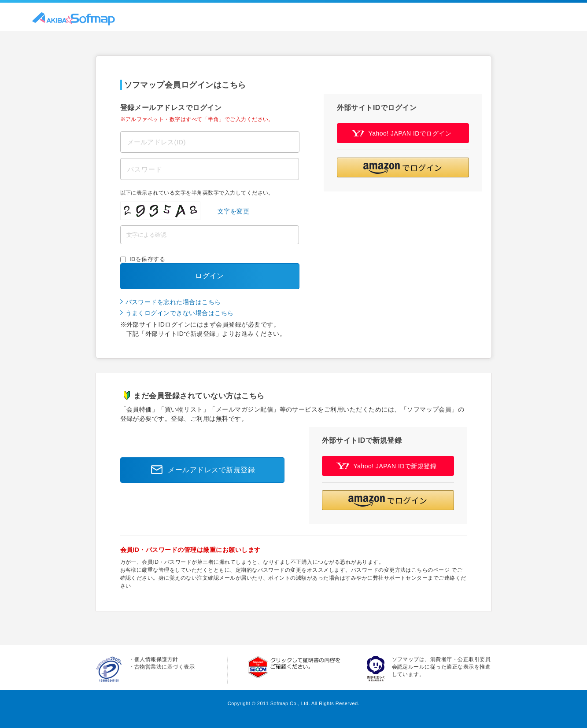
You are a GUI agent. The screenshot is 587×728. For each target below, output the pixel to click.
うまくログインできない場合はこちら (180, 313)
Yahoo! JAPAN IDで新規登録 (386, 466)
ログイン (210, 276)
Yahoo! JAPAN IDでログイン (401, 133)
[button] (403, 167)
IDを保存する (147, 259)
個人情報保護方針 (156, 659)
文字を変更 (233, 211)
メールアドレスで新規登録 (200, 470)
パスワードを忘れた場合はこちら (173, 302)
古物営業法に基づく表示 (164, 667)
